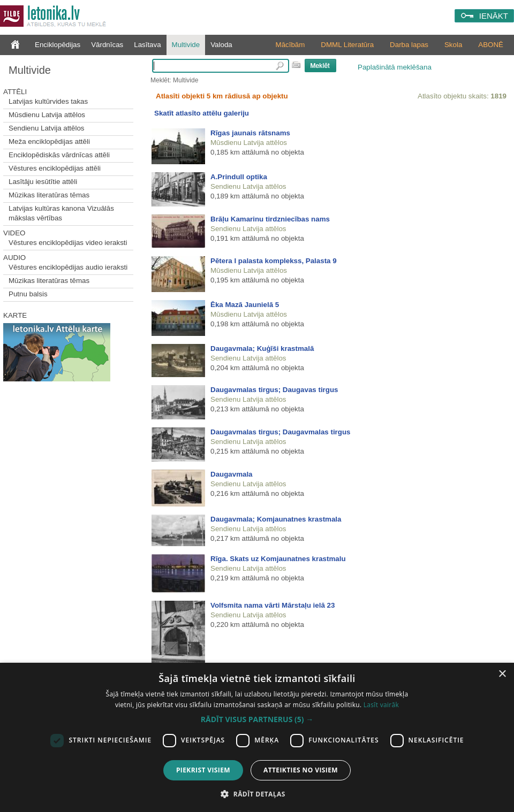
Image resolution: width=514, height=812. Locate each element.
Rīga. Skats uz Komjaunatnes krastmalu (278, 559)
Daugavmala (232, 474)
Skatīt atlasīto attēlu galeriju (202, 113)
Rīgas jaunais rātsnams (250, 133)
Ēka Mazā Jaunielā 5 (245, 305)
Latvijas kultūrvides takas (48, 101)
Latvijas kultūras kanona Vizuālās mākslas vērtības (61, 213)
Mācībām (290, 45)
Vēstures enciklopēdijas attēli (55, 168)
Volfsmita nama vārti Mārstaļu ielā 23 (273, 605)
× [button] (502, 674)
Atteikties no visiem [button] (301, 770)
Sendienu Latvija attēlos (47, 128)
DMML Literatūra (347, 45)
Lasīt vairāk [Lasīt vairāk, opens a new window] (381, 705)
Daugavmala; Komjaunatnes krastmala (276, 519)
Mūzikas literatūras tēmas (49, 195)
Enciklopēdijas (58, 45)
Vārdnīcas (107, 45)
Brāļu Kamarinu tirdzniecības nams (270, 219)
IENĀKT (494, 16)
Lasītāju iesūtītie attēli (43, 182)
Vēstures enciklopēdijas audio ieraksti (68, 267)
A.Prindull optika (239, 177)
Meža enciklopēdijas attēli (49, 141)
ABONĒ (491, 45)
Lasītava (147, 45)
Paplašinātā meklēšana (395, 67)
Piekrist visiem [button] (203, 770)
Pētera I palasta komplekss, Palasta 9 (274, 261)
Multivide (186, 45)
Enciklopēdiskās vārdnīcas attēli (59, 155)
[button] (257, 719)
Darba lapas (409, 45)
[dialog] (257, 737)
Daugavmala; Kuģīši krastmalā (262, 348)
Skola (453, 45)
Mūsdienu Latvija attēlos (47, 115)
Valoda (221, 45)
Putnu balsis (28, 294)
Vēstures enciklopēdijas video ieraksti (68, 243)
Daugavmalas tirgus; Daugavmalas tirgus (280, 432)
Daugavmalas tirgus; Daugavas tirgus (274, 390)
